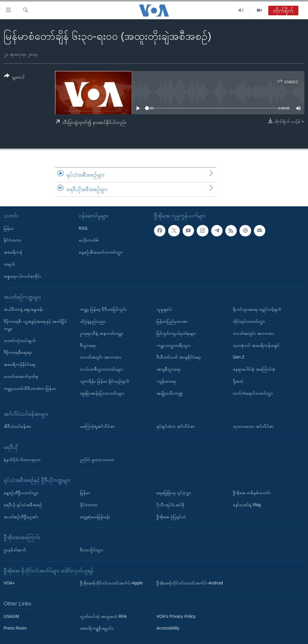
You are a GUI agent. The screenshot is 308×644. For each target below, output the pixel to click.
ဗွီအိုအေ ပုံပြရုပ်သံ (171, 516)
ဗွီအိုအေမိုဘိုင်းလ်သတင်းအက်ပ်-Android (190, 583)
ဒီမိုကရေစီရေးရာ (18, 352)
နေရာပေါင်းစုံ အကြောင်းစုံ (254, 369)
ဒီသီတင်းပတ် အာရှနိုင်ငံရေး (179, 357)
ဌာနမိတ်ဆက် (15, 550)
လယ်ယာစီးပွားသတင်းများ (101, 369)
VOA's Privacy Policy (176, 616)
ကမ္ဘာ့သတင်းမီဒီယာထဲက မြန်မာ (30, 388)
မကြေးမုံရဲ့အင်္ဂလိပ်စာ (97, 426)
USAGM (11, 616)
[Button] (14, 77)
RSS (83, 228)
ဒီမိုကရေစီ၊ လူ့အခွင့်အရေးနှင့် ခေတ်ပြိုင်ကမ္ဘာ (35, 325)
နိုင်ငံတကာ (12, 240)
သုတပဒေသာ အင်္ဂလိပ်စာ (253, 426)
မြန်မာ (9, 228)
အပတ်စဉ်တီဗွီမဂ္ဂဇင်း (21, 516)
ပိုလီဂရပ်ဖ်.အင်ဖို (170, 504)
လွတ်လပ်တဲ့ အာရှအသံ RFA (103, 616)
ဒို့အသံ (238, 381)
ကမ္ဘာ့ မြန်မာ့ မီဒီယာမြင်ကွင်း (103, 309)
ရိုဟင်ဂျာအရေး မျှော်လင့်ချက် (257, 309)
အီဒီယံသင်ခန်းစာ (17, 426)
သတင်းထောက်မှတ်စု (21, 376)
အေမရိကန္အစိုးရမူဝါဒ (97, 628)
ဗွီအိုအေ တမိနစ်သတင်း (252, 493)
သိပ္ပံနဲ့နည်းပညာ (93, 321)
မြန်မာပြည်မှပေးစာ (172, 321)
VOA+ (9, 583)
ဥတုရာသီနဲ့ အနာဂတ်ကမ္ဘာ (102, 333)
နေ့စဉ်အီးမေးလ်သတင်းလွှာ (101, 252)
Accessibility (168, 628)
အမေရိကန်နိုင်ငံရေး (20, 364)
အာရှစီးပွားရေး (169, 369)
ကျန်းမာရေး (166, 381)
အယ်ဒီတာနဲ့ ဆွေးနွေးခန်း (23, 309)
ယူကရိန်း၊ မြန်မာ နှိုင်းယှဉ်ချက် (105, 381)
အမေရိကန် (13, 252)
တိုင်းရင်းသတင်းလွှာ (249, 321)
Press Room (15, 628)
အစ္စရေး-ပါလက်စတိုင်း (22, 276)
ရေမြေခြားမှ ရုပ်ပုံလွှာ (174, 493)
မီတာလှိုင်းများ (92, 550)
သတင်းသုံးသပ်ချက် (20, 340)
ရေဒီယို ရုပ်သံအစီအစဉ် (23, 504)
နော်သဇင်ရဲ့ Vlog (247, 504)
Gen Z (239, 357)
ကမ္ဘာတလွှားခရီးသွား (173, 345)
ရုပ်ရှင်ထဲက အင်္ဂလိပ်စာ (176, 426)
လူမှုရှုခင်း (164, 309)
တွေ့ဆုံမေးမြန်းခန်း (95, 516)
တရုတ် (9, 264)
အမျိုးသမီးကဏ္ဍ (170, 393)
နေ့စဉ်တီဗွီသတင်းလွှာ (21, 493)
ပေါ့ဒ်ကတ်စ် (89, 240)
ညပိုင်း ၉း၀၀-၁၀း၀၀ (97, 459)
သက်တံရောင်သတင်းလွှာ (253, 393)
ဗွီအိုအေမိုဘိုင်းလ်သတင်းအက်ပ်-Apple (111, 583)
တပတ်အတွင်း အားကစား (101, 357)
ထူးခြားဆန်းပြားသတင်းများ (102, 393)
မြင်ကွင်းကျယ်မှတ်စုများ (176, 333)
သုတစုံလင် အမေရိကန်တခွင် (256, 345)
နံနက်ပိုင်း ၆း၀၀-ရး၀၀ (22, 459)
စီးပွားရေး (88, 345)
